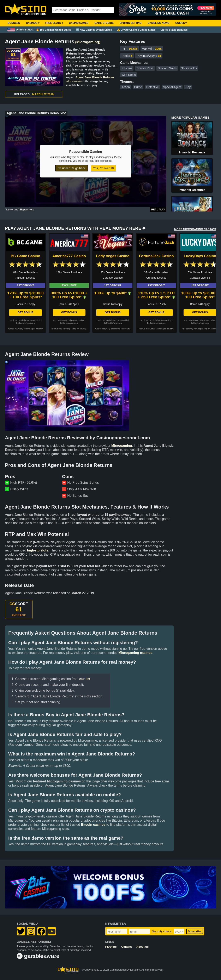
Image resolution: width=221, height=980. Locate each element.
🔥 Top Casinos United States (53, 30)
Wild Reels (129, 75)
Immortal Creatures (192, 190)
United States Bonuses (174, 30)
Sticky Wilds (189, 68)
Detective (153, 87)
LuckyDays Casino (200, 256)
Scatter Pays (145, 68)
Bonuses (14, 23)
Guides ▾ (181, 23)
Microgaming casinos (135, 653)
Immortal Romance (192, 152)
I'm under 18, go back (72, 168)
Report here (27, 210)
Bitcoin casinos (93, 825)
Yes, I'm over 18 (103, 168)
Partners (111, 947)
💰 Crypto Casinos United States (136, 30)
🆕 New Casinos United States (94, 30)
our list (85, 679)
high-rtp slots (38, 550)
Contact (127, 947)
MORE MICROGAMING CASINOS (195, 229)
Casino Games (79, 23)
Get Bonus (25, 312)
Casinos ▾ (33, 23)
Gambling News (158, 23)
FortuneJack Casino (156, 256)
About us (142, 947)
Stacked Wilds (167, 68)
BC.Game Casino (26, 256)
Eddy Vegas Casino (113, 256)
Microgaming (88, 42)
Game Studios (104, 23)
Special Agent (172, 87)
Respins (127, 68)
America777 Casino (69, 256)
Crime (138, 87)
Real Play (158, 210)
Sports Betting (130, 23)
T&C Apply (19, 320)
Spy (188, 87)
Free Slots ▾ (54, 23)
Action (126, 87)
